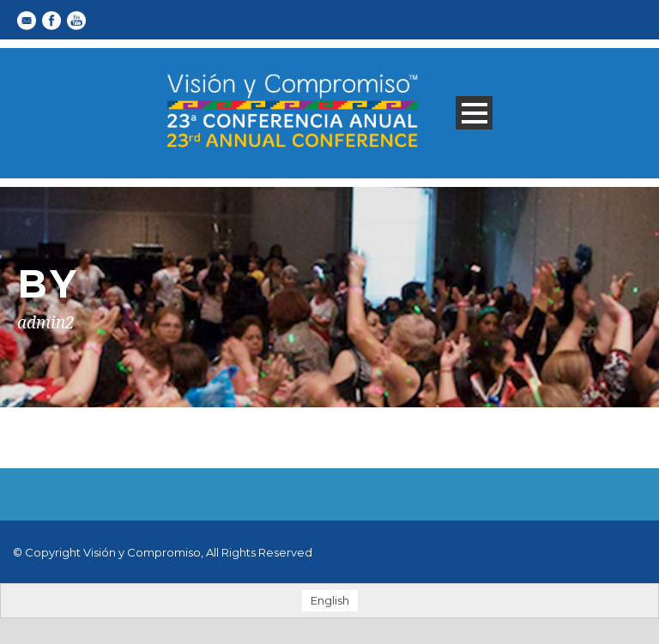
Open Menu (474, 113)
